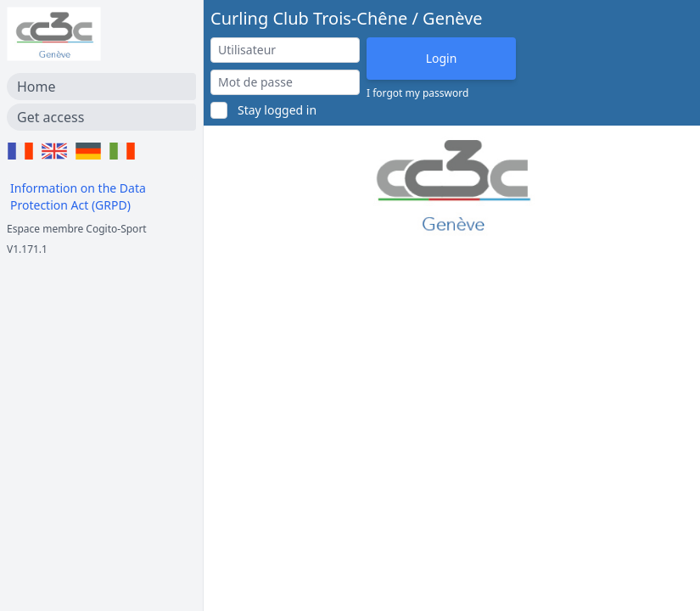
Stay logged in (277, 110)
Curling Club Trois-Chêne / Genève (347, 18)
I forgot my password (417, 93)
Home (36, 87)
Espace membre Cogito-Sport (77, 229)
